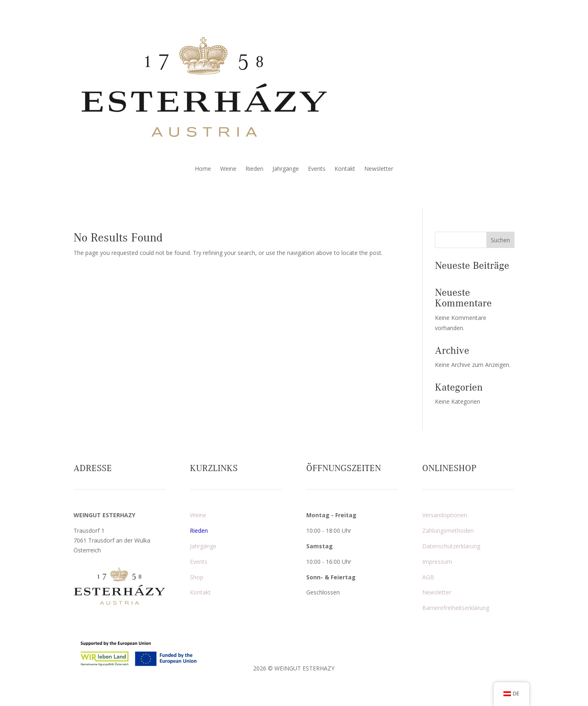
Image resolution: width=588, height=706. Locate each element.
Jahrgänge (286, 169)
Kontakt (345, 169)
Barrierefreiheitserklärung (456, 608)
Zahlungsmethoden (448, 531)
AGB (428, 577)
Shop (197, 577)
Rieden (254, 169)
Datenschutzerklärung (451, 546)
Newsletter (379, 169)
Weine (228, 169)
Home (203, 169)
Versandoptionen (445, 515)
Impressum (437, 562)
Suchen (500, 240)
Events (317, 169)
